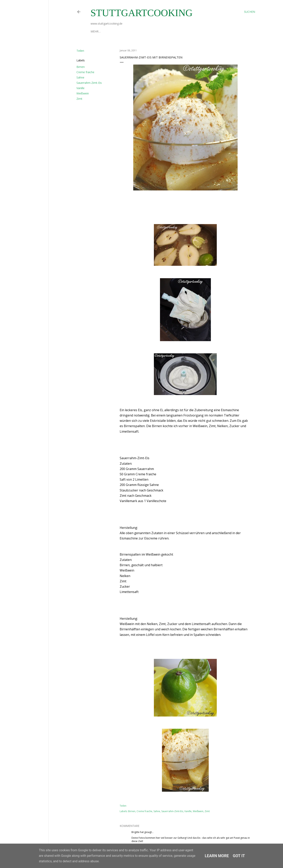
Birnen (81, 67)
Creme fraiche (85, 72)
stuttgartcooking (142, 13)
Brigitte (136, 832)
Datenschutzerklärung (145, 31)
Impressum (116, 31)
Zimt (79, 99)
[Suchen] (250, 12)
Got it (239, 856)
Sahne (80, 77)
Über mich (98, 31)
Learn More (217, 856)
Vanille (80, 88)
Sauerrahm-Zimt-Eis (89, 83)
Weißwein (83, 93)
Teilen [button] (80, 51)
